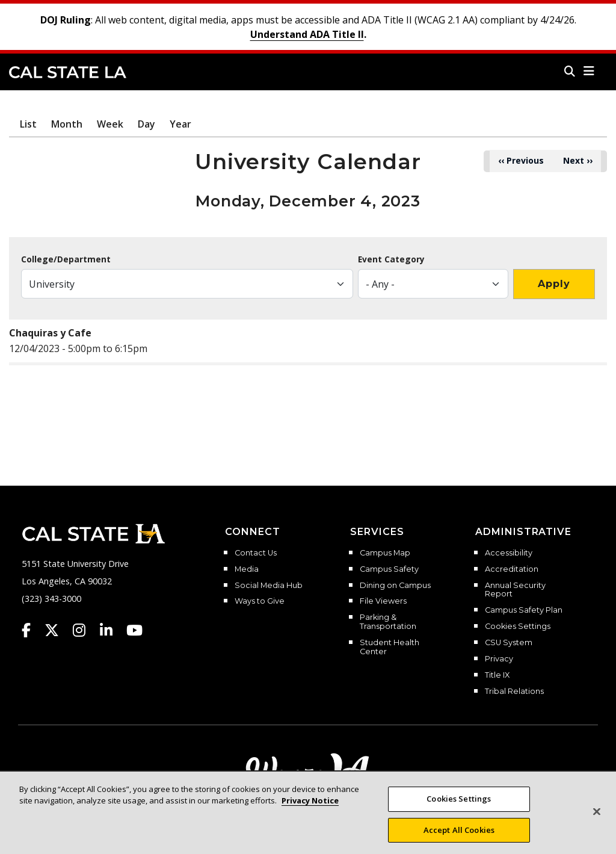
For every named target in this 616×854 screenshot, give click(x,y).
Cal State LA (68, 72)
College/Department (66, 259)
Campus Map (385, 553)
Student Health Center (390, 647)
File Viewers (383, 601)
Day (146, 124)
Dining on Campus (395, 586)
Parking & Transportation (388, 622)
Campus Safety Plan (524, 610)
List (28, 124)
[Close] (597, 824)
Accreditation (512, 569)
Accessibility (509, 553)
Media (247, 569)
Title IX (497, 675)
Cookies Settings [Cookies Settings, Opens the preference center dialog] (459, 811)
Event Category (391, 259)
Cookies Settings (518, 627)
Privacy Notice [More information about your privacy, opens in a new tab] (310, 813)
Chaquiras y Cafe (50, 333)
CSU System (509, 643)
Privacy (499, 659)
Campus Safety (389, 569)
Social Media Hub (269, 586)
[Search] (570, 71)
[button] (589, 71)
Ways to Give (260, 601)
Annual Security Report (515, 590)
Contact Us (256, 553)
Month (67, 124)
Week (110, 124)
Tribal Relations (514, 692)
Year (180, 124)
